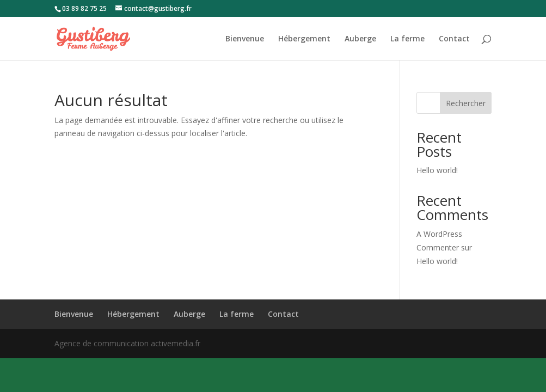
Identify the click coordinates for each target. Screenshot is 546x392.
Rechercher (466, 103)
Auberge (360, 39)
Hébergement (304, 39)
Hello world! (437, 170)
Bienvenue (245, 39)
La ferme (407, 39)
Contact (454, 39)
